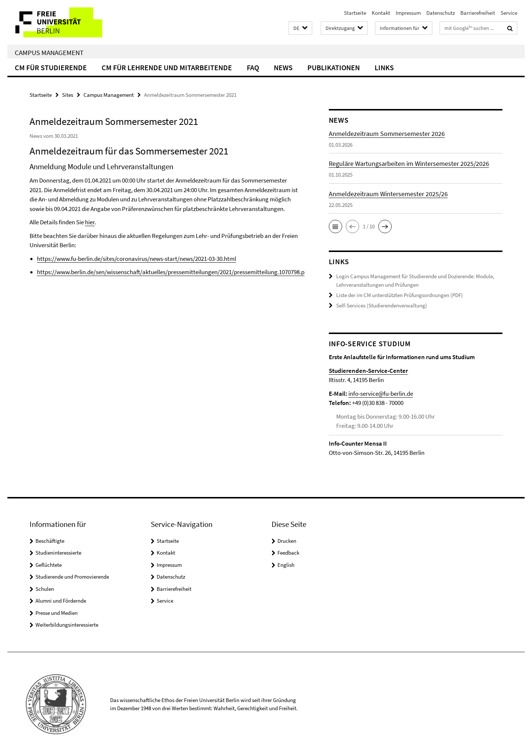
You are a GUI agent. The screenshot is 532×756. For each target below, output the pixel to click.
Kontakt (381, 13)
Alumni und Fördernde (61, 600)
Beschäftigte (50, 540)
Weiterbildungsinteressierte (67, 624)
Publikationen (334, 67)
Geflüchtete (49, 564)
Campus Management (49, 52)
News (283, 67)
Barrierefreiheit (478, 13)
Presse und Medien (57, 612)
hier (90, 222)
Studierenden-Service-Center (368, 370)
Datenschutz (441, 13)
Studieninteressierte (58, 552)
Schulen (45, 588)
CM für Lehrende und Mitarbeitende (167, 67)
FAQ (253, 67)
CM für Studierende (51, 67)
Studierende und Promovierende (72, 576)
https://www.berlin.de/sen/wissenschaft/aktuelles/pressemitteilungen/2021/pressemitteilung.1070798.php (174, 272)
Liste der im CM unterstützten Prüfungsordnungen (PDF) (400, 295)
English (286, 564)
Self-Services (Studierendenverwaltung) (382, 305)
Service (509, 13)
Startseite (355, 13)
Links (384, 67)
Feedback (288, 552)
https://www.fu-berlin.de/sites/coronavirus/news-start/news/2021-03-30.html (137, 259)
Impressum (408, 13)
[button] (300, 28)
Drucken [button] (287, 540)
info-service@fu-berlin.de (381, 393)
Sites (68, 95)
